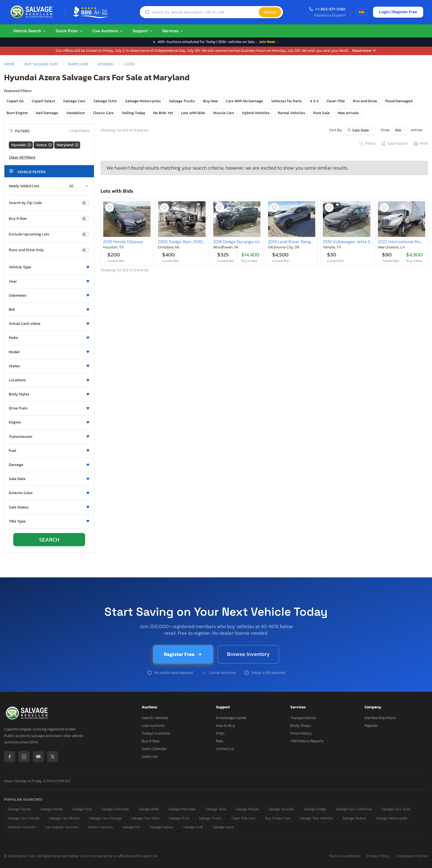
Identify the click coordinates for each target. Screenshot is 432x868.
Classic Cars (103, 113)
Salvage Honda (52, 809)
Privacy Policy (378, 856)
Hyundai (106, 64)
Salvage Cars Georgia (105, 818)
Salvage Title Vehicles (316, 818)
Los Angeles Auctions (62, 827)
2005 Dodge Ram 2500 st (183, 242)
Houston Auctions (22, 827)
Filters (367, 144)
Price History (301, 733)
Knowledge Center (231, 718)
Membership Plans (380, 718)
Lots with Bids (193, 113)
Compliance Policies (412, 856)
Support (143, 31)
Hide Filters (79, 131)
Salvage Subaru (162, 827)
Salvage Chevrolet (115, 809)
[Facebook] (10, 757)
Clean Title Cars (243, 818)
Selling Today (133, 113)
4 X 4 (314, 101)
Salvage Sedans (354, 818)
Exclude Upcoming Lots (29, 234)
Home (9, 64)
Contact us (225, 749)
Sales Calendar (154, 749)
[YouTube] (38, 757)
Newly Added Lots (24, 186)
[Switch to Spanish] (361, 12)
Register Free (183, 654)
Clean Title (336, 101)
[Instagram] (24, 757)
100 (399, 130)
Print (420, 144)
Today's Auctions (156, 733)
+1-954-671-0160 (326, 9)
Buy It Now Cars (278, 818)
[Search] (205, 12)
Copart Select (43, 101)
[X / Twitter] (53, 757)
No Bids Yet (163, 113)
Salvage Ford (82, 809)
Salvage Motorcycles (143, 101)
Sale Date (361, 130)
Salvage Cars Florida (24, 818)
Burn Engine (17, 113)
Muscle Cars (224, 113)
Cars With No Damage (245, 101)
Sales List (150, 756)
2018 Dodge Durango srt (236, 242)
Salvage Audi (193, 827)
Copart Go (15, 101)
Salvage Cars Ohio (145, 818)
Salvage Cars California (354, 809)
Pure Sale (322, 113)
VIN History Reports (307, 741)
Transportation (303, 718)
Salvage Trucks (182, 101)
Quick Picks (69, 31)
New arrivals (348, 113)
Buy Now (210, 101)
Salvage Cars (74, 101)
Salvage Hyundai (281, 809)
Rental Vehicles (291, 113)
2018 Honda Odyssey (123, 242)
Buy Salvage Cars (41, 64)
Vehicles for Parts (287, 101)
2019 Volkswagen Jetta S (346, 242)
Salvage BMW (149, 809)
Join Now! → (269, 42)
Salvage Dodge (315, 809)
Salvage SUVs (105, 101)
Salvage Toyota (19, 809)
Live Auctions (108, 31)
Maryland (78, 64)
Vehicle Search (30, 31)
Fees (220, 741)
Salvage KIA (131, 827)
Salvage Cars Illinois (64, 818)
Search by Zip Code (25, 203)
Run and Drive (365, 101)
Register (371, 726)
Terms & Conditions (345, 856)
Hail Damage (47, 113)
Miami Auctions (101, 827)
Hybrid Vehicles (256, 113)
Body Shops (301, 726)
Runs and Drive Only (26, 250)
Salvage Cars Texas (396, 809)
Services (173, 31)
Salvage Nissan (247, 809)
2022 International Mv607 (403, 242)
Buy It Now (18, 219)
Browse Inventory (248, 654)
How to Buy (226, 726)
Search (270, 12)
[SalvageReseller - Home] (33, 12)
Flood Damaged (399, 101)
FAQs (220, 733)
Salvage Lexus (223, 827)
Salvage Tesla (216, 809)
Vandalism (75, 113)
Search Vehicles (155, 718)
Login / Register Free (397, 12)
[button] (49, 267)
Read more (364, 51)
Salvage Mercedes (182, 809)
